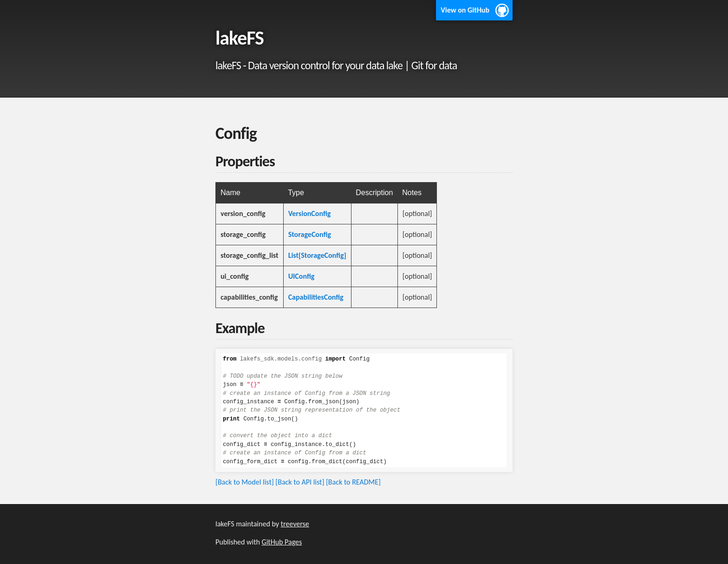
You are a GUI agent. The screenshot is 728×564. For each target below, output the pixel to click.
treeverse (295, 524)
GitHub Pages (282, 542)
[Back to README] (353, 482)
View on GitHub (465, 10)
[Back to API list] (300, 482)
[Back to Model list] (245, 482)
